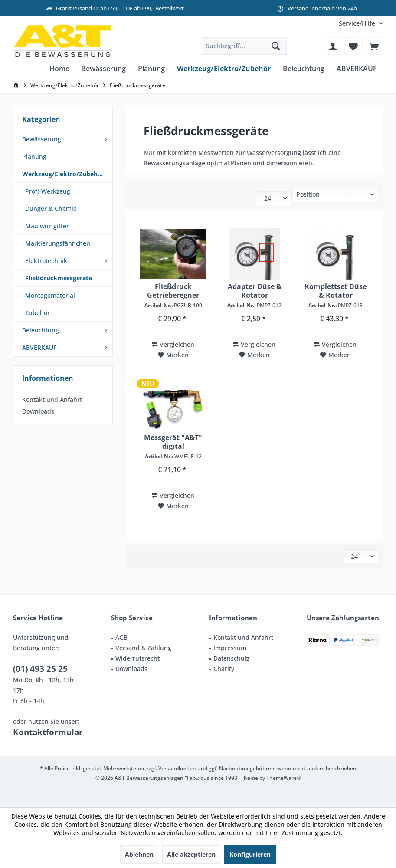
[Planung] (151, 69)
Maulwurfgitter (47, 226)
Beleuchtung (41, 330)
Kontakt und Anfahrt (52, 399)
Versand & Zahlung (143, 648)
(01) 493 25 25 (40, 669)
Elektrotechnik (46, 261)
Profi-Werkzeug (48, 191)
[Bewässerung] (103, 69)
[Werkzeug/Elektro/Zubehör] (224, 69)
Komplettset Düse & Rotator (335, 291)
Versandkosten (177, 768)
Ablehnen (139, 854)
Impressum (230, 648)
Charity (224, 669)
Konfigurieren (250, 854)
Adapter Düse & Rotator (255, 291)
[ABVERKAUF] (357, 69)
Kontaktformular (48, 732)
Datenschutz (232, 658)
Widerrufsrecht (137, 658)
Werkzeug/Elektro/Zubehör (63, 174)
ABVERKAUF (39, 347)
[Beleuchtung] (304, 69)
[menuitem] (358, 23)
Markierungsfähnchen (58, 243)
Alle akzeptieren (191, 854)
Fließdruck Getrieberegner (173, 291)
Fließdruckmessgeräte (59, 278)
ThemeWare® (284, 778)
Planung (34, 156)
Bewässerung (42, 139)
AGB (121, 637)
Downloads (38, 411)
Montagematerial (50, 295)
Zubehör (38, 313)
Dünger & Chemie (51, 209)
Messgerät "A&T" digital (173, 442)
